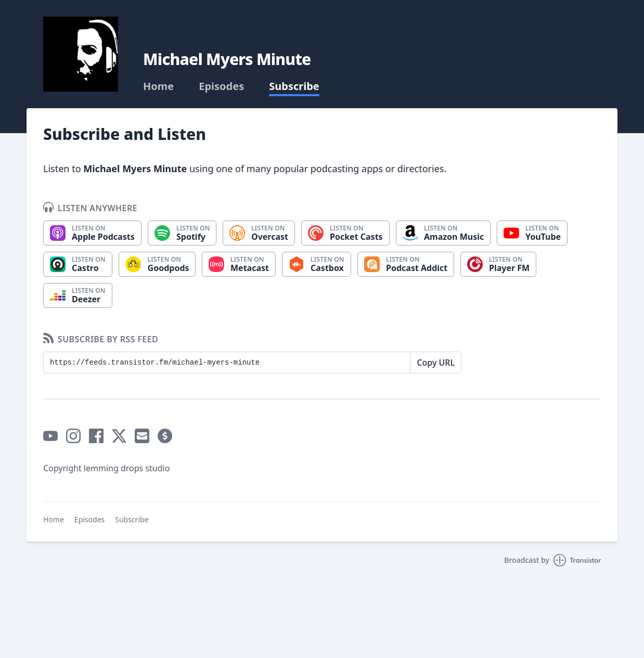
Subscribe (294, 86)
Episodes (221, 86)
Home (158, 86)
